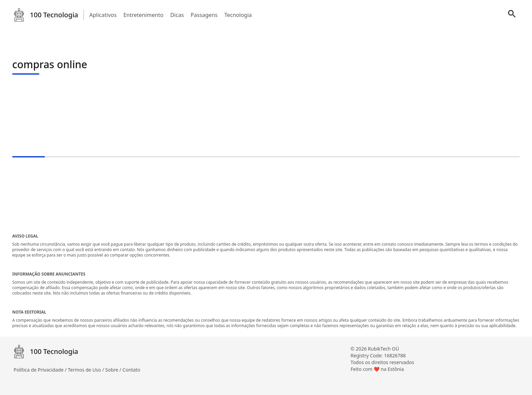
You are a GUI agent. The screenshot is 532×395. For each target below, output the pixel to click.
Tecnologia (238, 15)
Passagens (204, 15)
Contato (131, 370)
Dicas (177, 15)
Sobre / (114, 370)
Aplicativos (103, 15)
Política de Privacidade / (41, 370)
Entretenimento (144, 15)
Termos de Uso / (87, 370)
